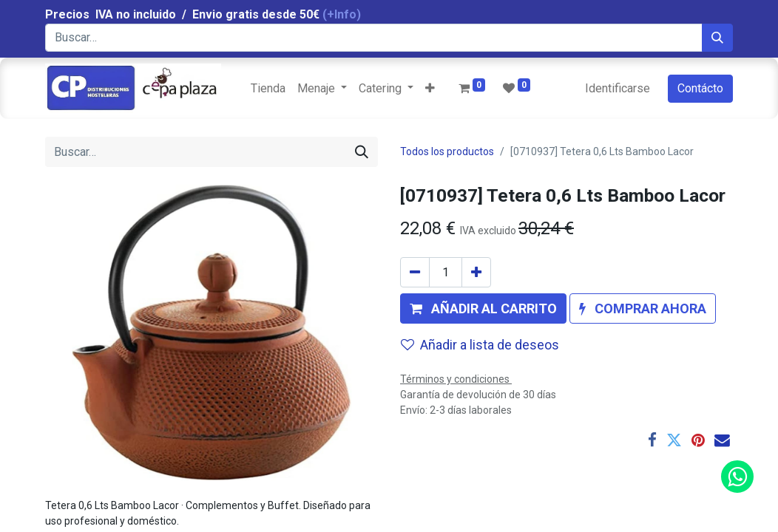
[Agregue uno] (476, 272)
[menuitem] (268, 89)
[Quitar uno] (415, 272)
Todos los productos (447, 151)
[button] (430, 89)
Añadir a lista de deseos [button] (480, 345)
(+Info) (342, 14)
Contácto (700, 88)
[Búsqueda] (717, 38)
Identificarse (618, 88)
